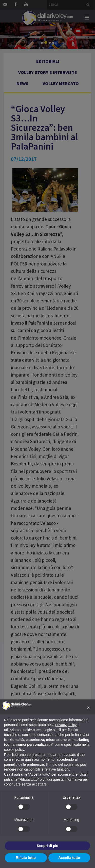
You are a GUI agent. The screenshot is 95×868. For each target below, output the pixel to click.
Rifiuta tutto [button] (26, 858)
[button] (88, 708)
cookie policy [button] (14, 750)
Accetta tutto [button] (69, 858)
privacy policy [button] (66, 725)
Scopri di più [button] (48, 846)
